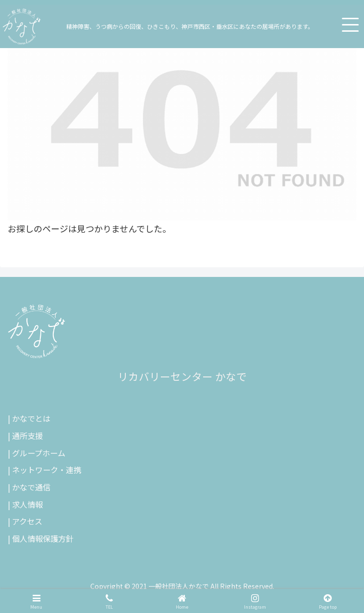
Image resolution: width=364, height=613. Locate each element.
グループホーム (39, 453)
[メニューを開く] (350, 25)
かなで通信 (31, 487)
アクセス (27, 521)
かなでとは (31, 418)
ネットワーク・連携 (47, 470)
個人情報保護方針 (43, 538)
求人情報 (27, 504)
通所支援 (27, 436)
